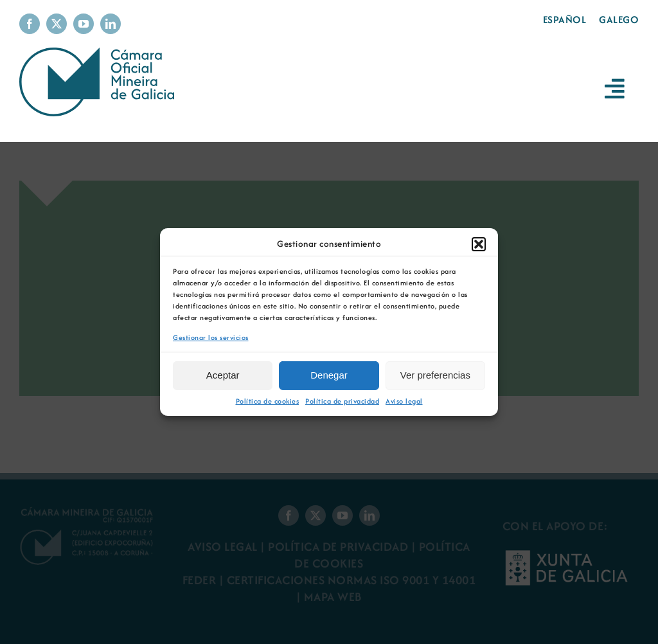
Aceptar (223, 375)
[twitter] (57, 24)
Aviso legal (404, 401)
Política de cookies (268, 401)
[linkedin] (111, 24)
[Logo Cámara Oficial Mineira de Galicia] (100, 54)
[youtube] (84, 24)
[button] (479, 244)
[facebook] (30, 24)
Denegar (329, 375)
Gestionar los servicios (211, 338)
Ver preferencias (435, 375)
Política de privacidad (342, 401)
